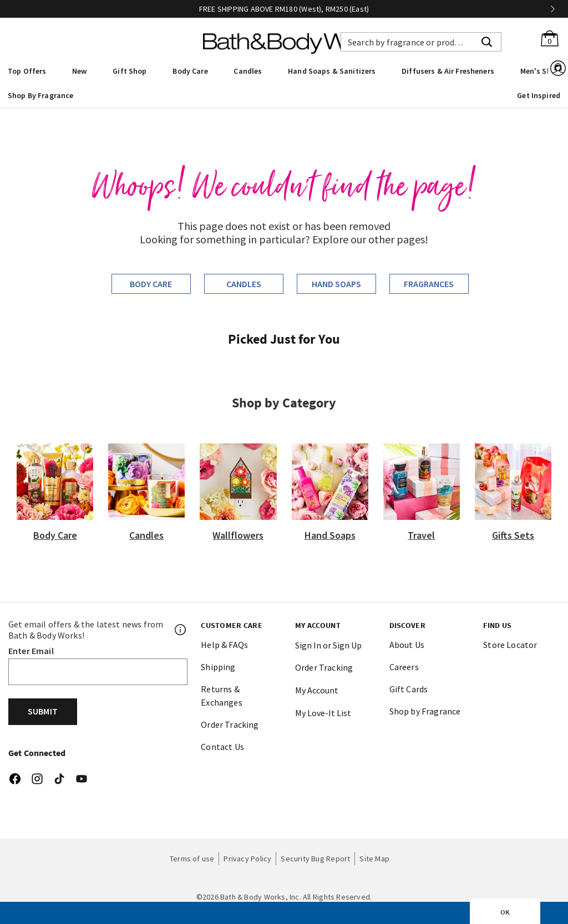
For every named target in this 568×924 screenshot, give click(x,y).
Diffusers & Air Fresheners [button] (448, 71)
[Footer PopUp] (181, 630)
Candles (244, 284)
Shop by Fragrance (425, 711)
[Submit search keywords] (487, 40)
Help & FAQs (224, 645)
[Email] (98, 672)
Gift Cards (409, 689)
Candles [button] (248, 71)
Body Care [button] (190, 71)
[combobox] (421, 42)
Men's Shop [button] (540, 71)
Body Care (151, 284)
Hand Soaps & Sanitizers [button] (332, 71)
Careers (404, 667)
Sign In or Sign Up (328, 645)
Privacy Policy (247, 859)
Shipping (218, 667)
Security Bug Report (315, 859)
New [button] (79, 71)
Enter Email (31, 651)
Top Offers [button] (27, 71)
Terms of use (192, 859)
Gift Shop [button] (130, 71)
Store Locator (510, 645)
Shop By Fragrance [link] (40, 95)
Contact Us (222, 747)
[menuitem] (27, 70)
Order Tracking (230, 724)
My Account (317, 690)
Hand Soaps (336, 284)
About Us (407, 645)
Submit (43, 711)
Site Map (374, 859)
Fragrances (429, 284)
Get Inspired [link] (539, 95)
